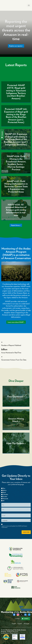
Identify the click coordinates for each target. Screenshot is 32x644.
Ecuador (5, 497)
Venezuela (5, 499)
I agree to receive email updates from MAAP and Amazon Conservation (14, 527)
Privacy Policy (5, 633)
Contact (17, 618)
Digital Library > (16, 225)
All (3, 501)
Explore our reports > (16, 46)
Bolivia (5, 490)
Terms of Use (14, 633)
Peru (4, 488)
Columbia (5, 494)
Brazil (4, 492)
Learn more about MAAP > (16, 322)
